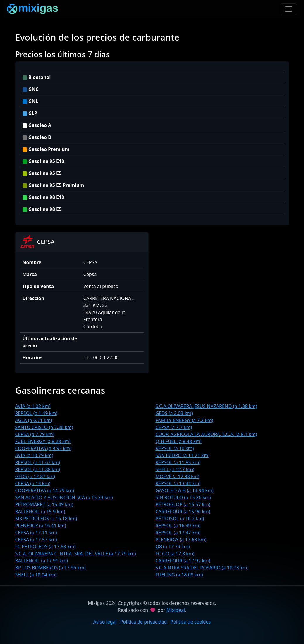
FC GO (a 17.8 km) (175, 554)
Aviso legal (105, 622)
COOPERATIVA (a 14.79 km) (45, 490)
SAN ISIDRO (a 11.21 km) (183, 455)
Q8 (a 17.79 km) (173, 547)
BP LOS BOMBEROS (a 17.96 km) (50, 568)
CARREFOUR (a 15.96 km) (183, 512)
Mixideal (176, 610)
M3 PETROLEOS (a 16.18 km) (46, 519)
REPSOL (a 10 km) (175, 448)
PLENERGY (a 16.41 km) (41, 526)
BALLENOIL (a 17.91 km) (42, 561)
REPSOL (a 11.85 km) (178, 462)
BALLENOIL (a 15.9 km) (40, 512)
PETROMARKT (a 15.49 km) (44, 504)
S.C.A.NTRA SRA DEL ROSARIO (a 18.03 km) (202, 568)
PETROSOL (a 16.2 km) (180, 519)
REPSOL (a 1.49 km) (36, 413)
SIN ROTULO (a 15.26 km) (183, 497)
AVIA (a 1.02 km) (33, 406)
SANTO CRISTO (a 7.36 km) (44, 427)
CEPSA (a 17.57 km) (36, 540)
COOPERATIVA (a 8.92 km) (43, 448)
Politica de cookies (191, 622)
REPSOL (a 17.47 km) (178, 533)
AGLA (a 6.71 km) (34, 420)
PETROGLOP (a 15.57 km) (183, 504)
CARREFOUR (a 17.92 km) (183, 561)
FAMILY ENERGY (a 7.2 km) (184, 420)
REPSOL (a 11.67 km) (38, 462)
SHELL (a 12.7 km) (175, 469)
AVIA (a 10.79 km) (34, 455)
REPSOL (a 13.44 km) (178, 483)
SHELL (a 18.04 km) (36, 575)
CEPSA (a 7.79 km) (35, 434)
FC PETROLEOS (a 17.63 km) (45, 547)
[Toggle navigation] (289, 9)
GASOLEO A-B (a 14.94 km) (185, 490)
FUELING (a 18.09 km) (179, 575)
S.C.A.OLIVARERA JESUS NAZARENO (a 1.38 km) (206, 406)
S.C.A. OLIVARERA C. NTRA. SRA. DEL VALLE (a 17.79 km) (76, 554)
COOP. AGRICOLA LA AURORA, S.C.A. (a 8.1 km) (206, 434)
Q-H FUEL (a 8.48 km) (179, 441)
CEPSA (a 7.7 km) (174, 427)
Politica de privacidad (144, 622)
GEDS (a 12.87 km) (35, 476)
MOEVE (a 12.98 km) (178, 476)
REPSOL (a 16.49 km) (178, 526)
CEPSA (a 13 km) (33, 483)
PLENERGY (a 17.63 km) (181, 540)
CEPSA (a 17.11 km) (36, 533)
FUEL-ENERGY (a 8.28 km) (43, 441)
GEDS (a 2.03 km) (174, 413)
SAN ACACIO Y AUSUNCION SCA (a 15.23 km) (64, 497)
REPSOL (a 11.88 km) (38, 469)
